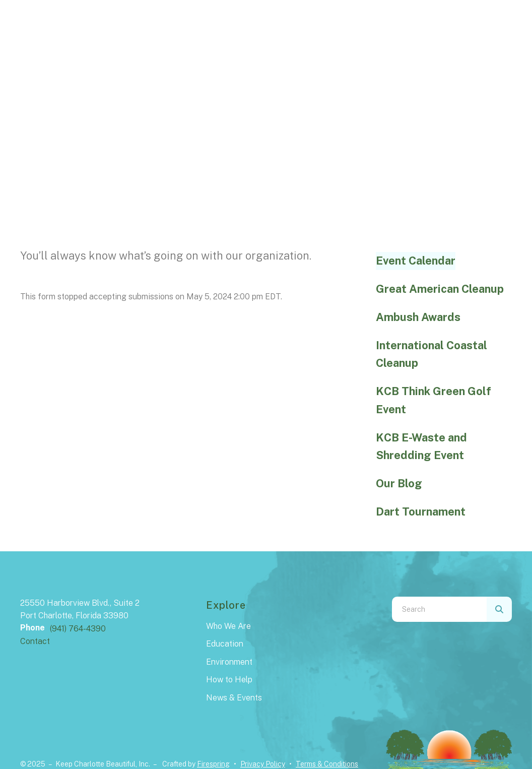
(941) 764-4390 (78, 629)
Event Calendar (416, 261)
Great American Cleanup (440, 289)
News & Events (234, 698)
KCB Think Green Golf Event (434, 400)
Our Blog (399, 483)
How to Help (229, 680)
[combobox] (439, 609)
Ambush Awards (418, 317)
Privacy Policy (263, 764)
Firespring (213, 764)
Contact (35, 641)
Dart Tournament (421, 511)
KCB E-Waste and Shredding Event (421, 446)
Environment (229, 662)
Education (225, 644)
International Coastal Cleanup (431, 354)
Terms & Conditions (327, 764)
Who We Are (228, 626)
